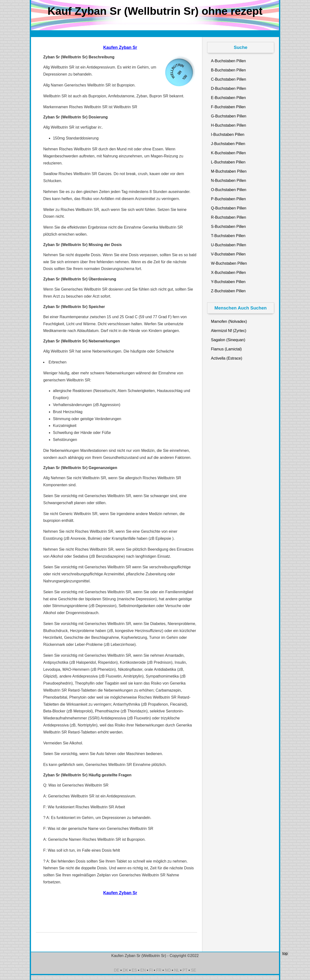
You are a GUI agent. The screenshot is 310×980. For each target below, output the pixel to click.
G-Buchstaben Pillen (229, 116)
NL (177, 970)
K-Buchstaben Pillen (228, 153)
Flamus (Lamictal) (226, 349)
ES (134, 970)
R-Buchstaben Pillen (229, 217)
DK (125, 970)
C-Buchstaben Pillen (229, 79)
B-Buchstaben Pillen (228, 70)
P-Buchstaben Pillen (228, 199)
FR (159, 970)
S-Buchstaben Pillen (228, 227)
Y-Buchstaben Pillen (228, 282)
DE (116, 970)
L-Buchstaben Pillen (228, 162)
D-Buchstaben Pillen (229, 89)
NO (168, 970)
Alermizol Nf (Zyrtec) (229, 331)
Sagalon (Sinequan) (228, 340)
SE (193, 970)
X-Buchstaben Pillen (228, 273)
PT (185, 970)
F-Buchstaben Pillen (228, 107)
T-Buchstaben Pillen (228, 236)
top (285, 953)
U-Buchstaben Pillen (229, 245)
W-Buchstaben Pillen (229, 263)
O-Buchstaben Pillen (229, 190)
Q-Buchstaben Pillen (229, 208)
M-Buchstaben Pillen (229, 171)
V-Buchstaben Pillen (228, 254)
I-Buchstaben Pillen (228, 135)
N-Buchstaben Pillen (229, 181)
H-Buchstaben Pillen (229, 125)
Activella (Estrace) (227, 358)
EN (143, 970)
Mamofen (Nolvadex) (229, 321)
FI (151, 970)
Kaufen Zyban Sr (120, 47)
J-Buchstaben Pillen (228, 144)
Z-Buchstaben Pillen (228, 291)
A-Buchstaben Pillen (228, 61)
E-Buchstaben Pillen (228, 98)
